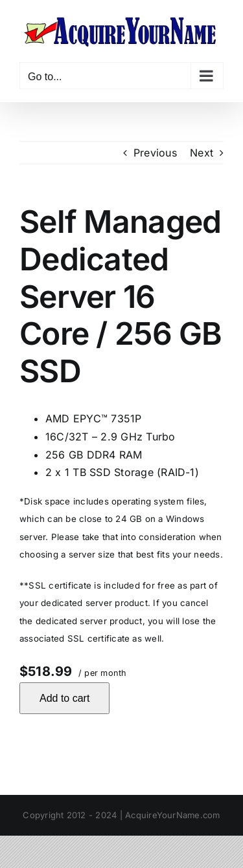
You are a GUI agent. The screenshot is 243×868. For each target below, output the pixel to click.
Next (202, 153)
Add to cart (64, 698)
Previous (155, 153)
